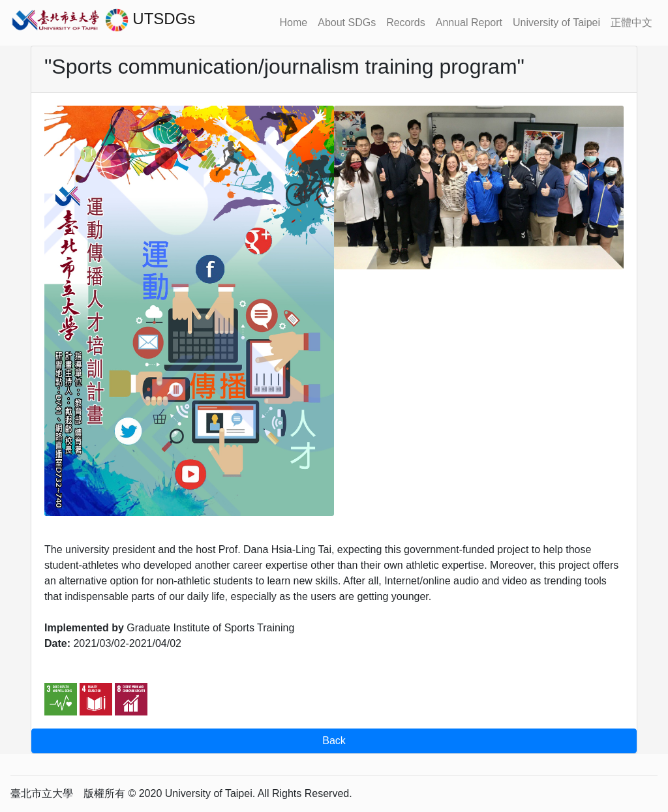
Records (406, 23)
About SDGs (347, 23)
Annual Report (469, 23)
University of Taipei (556, 23)
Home (294, 23)
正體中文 (631, 23)
